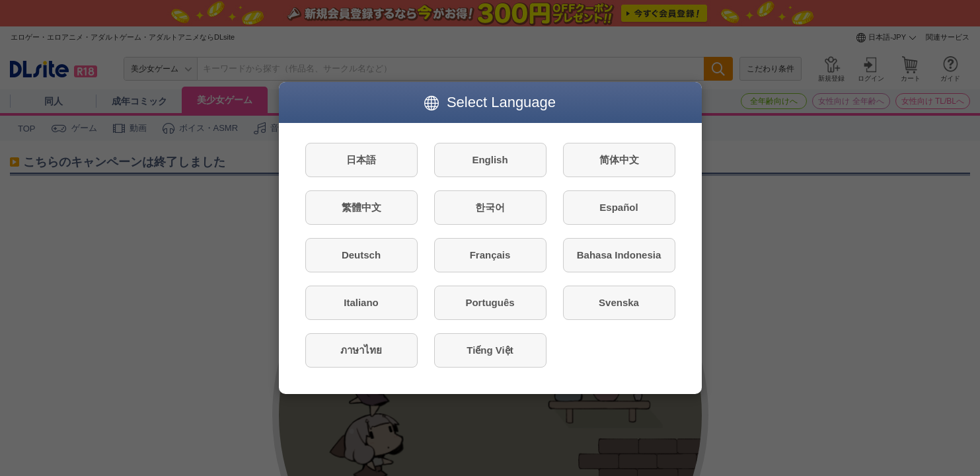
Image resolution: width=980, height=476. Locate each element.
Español (619, 207)
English (490, 160)
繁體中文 (361, 207)
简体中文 (619, 160)
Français (490, 255)
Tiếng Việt (490, 350)
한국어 (490, 207)
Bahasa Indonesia (619, 255)
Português (490, 302)
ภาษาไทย (361, 350)
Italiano (361, 302)
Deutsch (361, 255)
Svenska (619, 302)
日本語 (361, 160)
